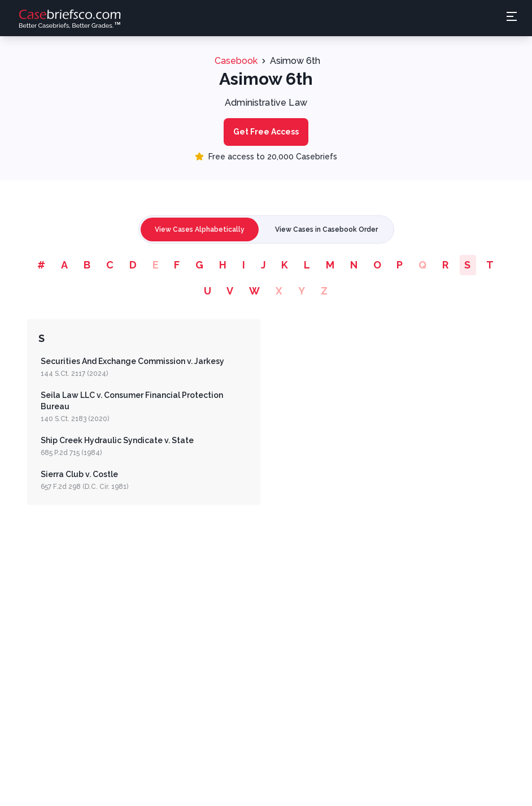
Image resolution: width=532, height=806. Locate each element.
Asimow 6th (295, 61)
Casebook (236, 61)
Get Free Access (266, 132)
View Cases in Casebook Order (326, 229)
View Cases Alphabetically (200, 229)
